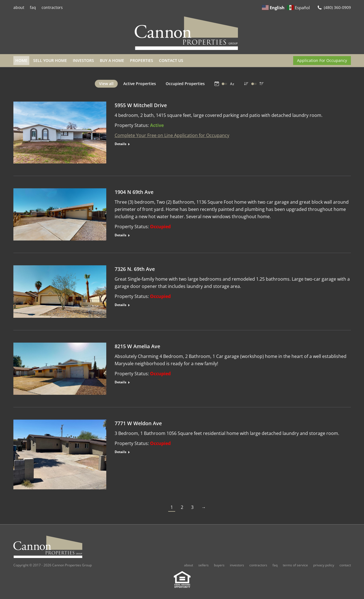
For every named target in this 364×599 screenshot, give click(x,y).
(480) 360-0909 (337, 7)
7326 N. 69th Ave (135, 269)
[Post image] (60, 133)
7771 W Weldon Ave (138, 423)
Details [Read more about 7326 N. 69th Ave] (120, 305)
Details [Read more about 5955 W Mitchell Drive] (120, 144)
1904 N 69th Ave (134, 192)
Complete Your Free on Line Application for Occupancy (172, 135)
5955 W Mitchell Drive (141, 105)
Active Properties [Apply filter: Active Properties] (140, 84)
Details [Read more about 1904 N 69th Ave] (120, 235)
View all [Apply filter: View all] (106, 84)
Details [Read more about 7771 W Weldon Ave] (120, 452)
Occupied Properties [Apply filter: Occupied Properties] (185, 84)
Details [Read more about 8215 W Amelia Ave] (120, 382)
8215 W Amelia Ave (137, 346)
